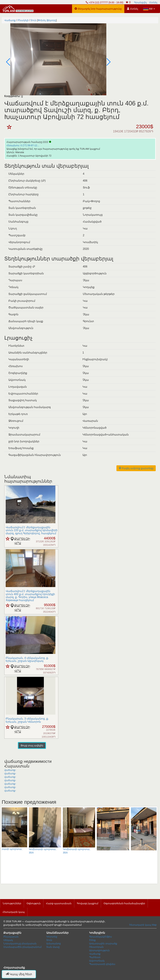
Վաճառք (95, 954)
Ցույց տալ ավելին (32, 745)
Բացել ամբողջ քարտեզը (136, 468)
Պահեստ (95, 957)
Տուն (49, 940)
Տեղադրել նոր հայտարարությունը (98, 9)
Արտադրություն (99, 950)
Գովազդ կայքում (88, 903)
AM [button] (149, 9)
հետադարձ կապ (140, 925)
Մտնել (153, 2)
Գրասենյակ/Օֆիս (100, 937)
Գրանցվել (140, 2)
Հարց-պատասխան (59, 903)
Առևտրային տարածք (103, 943)
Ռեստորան (96, 947)
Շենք (92, 940)
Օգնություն (34, 903)
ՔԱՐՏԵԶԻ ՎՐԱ (22, 541)
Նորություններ (12, 903)
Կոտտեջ (52, 937)
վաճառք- (10, 770)
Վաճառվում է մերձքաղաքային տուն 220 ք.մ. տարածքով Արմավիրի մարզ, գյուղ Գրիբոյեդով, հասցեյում (32, 530)
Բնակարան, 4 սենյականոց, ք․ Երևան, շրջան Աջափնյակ (27, 659)
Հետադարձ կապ (14, 912)
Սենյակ (8, 940)
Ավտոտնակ (97, 961)
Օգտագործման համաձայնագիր (124, 903)
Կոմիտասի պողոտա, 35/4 (38, 831)
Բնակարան (11, 937)
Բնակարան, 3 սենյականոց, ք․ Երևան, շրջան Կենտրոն (27, 720)
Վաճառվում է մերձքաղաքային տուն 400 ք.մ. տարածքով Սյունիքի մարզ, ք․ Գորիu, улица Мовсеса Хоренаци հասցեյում (30, 596)
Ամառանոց (54, 943)
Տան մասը (53, 947)
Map (154, 925)
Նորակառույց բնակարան (20, 943)
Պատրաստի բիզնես (102, 964)
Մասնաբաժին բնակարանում (22, 947)
